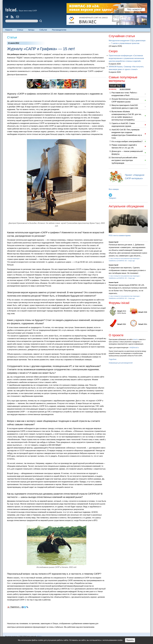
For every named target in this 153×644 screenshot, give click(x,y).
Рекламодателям (59, 30)
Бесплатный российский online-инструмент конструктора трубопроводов (125, 160)
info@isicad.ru (134, 347)
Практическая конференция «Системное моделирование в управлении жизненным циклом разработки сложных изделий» (126, 58)
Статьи (20, 30)
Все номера (114, 189)
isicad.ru (136, 339)
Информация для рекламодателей (121, 363)
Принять (130, 640)
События (43, 30)
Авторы (31, 30)
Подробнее (113, 359)
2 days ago (131, 261)
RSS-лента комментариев (120, 236)
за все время (125, 89)
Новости (9, 30)
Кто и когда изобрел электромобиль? (127, 141)
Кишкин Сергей (114, 242)
